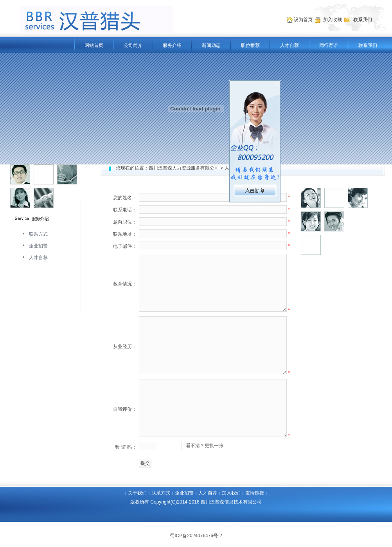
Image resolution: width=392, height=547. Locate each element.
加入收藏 (333, 20)
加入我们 (231, 493)
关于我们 (137, 493)
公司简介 (133, 45)
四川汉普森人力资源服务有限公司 (184, 168)
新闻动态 (211, 45)
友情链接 (255, 493)
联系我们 (368, 45)
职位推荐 (250, 45)
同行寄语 (329, 45)
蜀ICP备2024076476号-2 (196, 536)
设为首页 (304, 20)
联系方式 (38, 234)
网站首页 (94, 45)
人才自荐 (290, 45)
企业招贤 (38, 246)
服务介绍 (172, 45)
